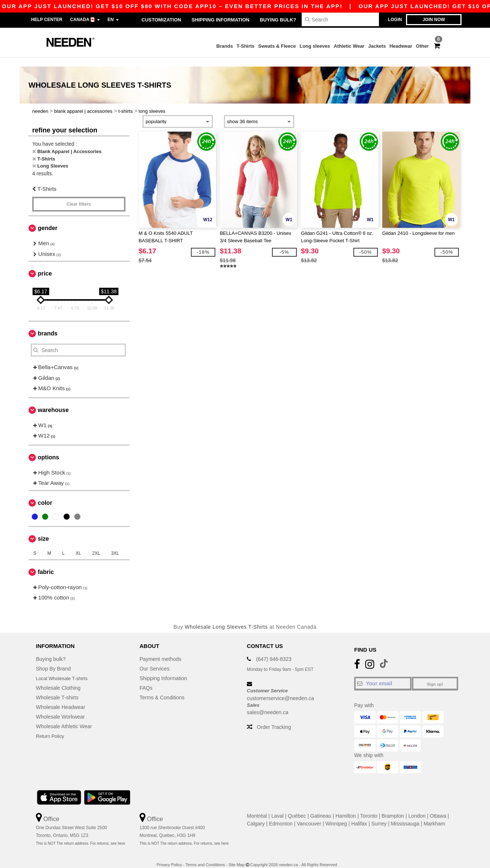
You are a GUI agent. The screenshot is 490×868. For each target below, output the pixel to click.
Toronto (369, 807)
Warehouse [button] (53, 401)
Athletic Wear (349, 46)
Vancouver (309, 815)
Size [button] (43, 529)
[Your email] (383, 675)
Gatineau (321, 807)
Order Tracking (274, 718)
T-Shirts (245, 46)
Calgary (256, 815)
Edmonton (281, 815)
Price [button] (45, 265)
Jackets (377, 46)
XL (78, 544)
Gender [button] (48, 219)
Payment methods (160, 650)
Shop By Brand (53, 660)
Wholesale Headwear (61, 698)
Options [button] (48, 448)
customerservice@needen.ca (281, 689)
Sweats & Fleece (277, 46)
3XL (115, 544)
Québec (297, 807)
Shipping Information (220, 20)
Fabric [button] (46, 563)
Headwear (401, 46)
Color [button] (45, 494)
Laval (277, 807)
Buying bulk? (278, 20)
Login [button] (395, 20)
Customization (161, 20)
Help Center (47, 20)
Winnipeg (336, 815)
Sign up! (435, 675)
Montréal (257, 807)
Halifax (359, 815)
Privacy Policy (169, 856)
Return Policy (51, 727)
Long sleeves (315, 46)
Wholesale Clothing (58, 679)
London (417, 807)
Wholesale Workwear (60, 708)
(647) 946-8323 (274, 650)
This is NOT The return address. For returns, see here (80, 835)
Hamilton (346, 807)
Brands (224, 46)
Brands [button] (48, 325)
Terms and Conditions (205, 856)
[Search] (340, 19)
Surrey (379, 815)
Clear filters (79, 195)
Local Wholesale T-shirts (64, 669)
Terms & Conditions (162, 689)
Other (422, 46)
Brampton (393, 807)
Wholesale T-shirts (57, 689)
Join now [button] (434, 20)
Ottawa (438, 807)
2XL (96, 544)
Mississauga (405, 815)
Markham (434, 815)
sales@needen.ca (268, 703)
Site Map (236, 856)
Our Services (155, 660)
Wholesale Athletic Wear (64, 717)
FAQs (146, 679)
